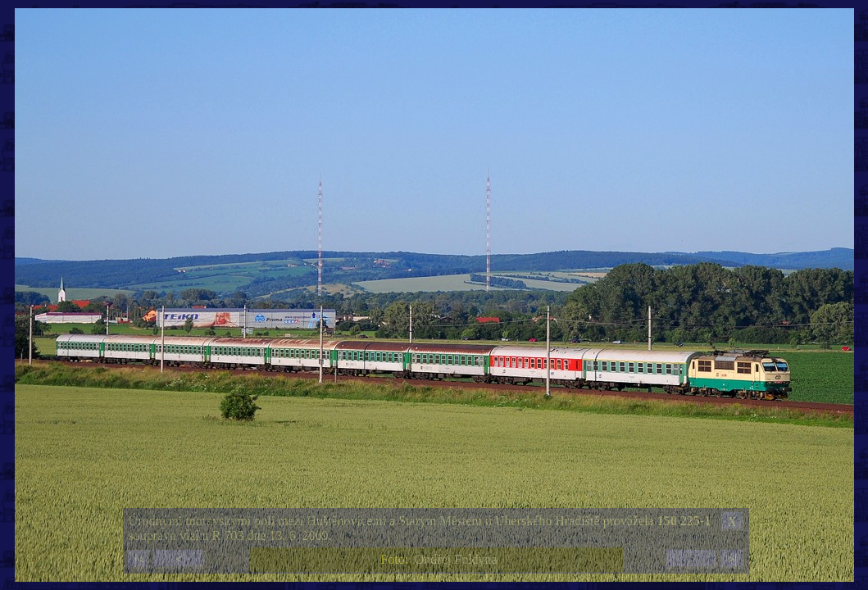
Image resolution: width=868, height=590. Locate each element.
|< (139, 559)
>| (732, 559)
